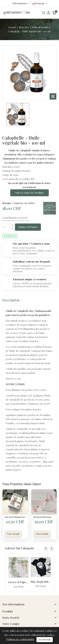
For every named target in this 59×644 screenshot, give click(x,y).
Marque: (7, 203)
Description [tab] (11, 300)
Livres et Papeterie (18, 582)
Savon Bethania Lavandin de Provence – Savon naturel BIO (15, 517)
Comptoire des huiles (23, 203)
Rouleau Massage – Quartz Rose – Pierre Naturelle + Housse (44, 517)
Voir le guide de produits (30, 193)
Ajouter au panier (28, 227)
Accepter (45, 640)
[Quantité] (6, 227)
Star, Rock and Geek (41, 582)
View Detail (13, 534)
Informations (20, 3)
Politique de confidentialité (20, 639)
